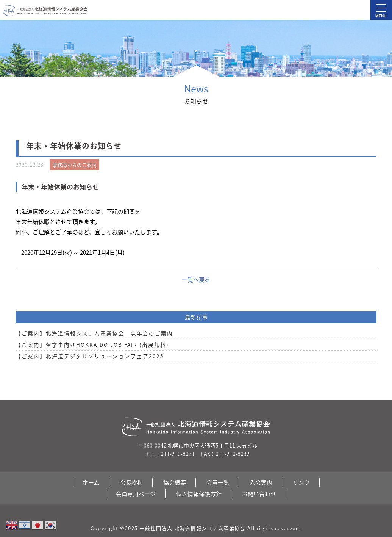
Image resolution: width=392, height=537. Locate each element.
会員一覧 (218, 482)
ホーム (91, 482)
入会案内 (261, 482)
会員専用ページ (136, 494)
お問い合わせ (259, 494)
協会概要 (175, 482)
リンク (301, 482)
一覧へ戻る (196, 280)
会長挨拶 (131, 482)
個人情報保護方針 (199, 494)
